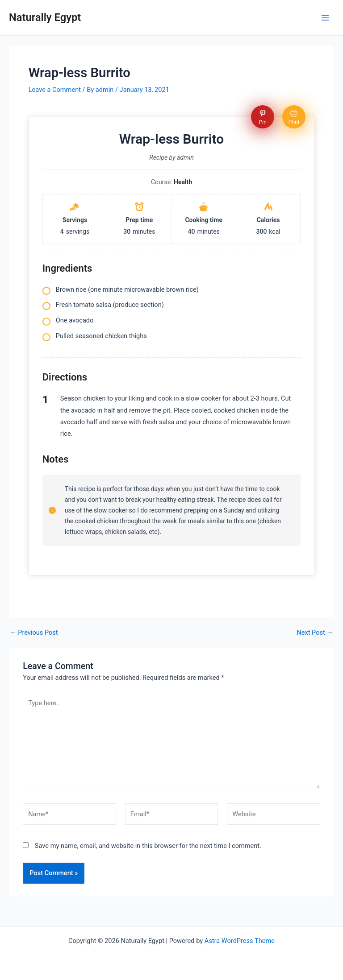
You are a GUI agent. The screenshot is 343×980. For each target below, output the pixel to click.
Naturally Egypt (45, 17)
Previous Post (34, 633)
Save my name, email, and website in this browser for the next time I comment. (148, 846)
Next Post (315, 633)
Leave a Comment (55, 90)
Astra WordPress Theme (240, 941)
